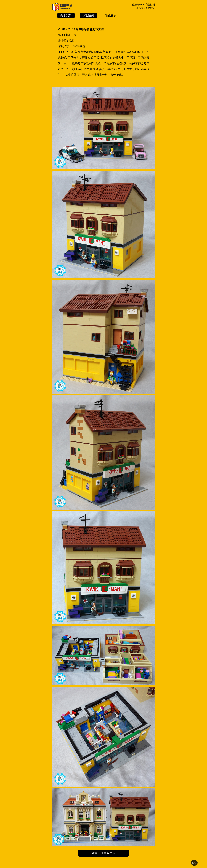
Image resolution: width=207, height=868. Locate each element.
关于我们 (66, 15)
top (194, 863)
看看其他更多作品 (103, 853)
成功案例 (88, 15)
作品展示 (110, 15)
